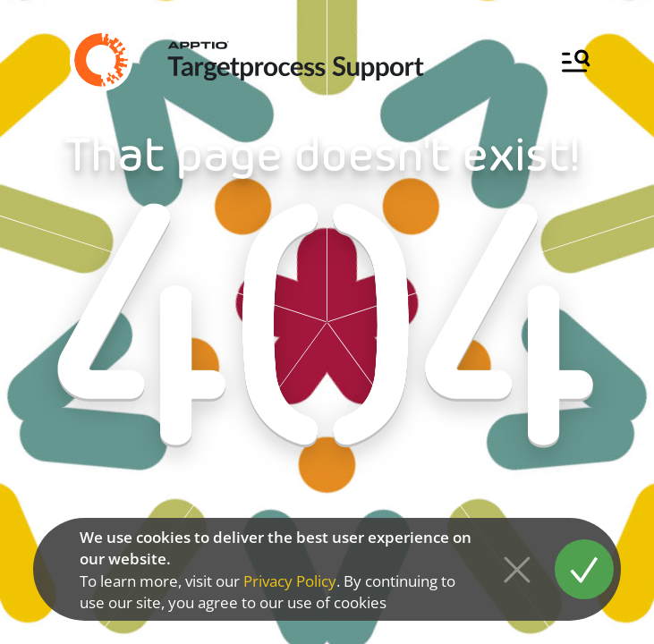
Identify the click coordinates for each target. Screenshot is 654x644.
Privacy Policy (290, 580)
